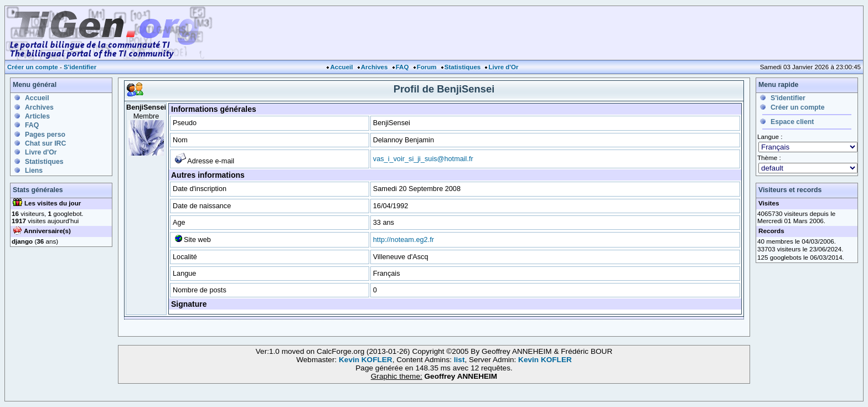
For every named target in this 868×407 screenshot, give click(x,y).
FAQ (402, 67)
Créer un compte (33, 67)
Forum (427, 67)
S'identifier (80, 67)
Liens (34, 171)
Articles (37, 116)
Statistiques (463, 67)
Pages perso (45, 135)
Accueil (341, 67)
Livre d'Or (503, 67)
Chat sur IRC (45, 143)
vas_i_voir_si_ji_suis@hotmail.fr (423, 159)
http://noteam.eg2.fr (404, 239)
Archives (374, 67)
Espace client (792, 122)
